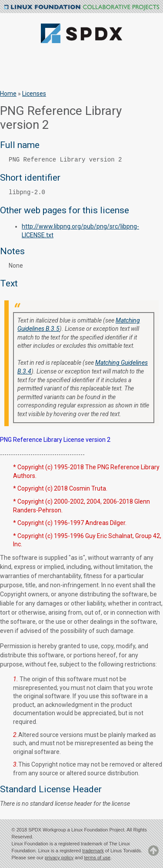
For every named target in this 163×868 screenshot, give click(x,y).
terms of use (97, 858)
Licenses (34, 94)
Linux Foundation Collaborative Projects (82, 7)
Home (8, 94)
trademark (93, 851)
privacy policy (59, 858)
